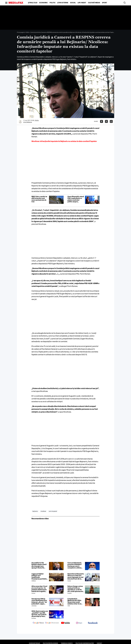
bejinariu (35, 511)
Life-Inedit (82, 3)
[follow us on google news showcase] (52, 623)
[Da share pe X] (106, 121)
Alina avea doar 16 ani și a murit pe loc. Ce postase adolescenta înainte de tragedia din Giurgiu (39, 589)
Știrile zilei (33, 3)
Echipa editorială (34, 643)
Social (73, 3)
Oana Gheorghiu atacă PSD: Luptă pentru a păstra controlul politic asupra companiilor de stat (76, 199)
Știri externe (63, 3)
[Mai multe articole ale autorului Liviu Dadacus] (20, 121)
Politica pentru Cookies (50, 643)
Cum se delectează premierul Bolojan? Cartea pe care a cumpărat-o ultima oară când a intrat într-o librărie (76, 565)
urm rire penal (53, 511)
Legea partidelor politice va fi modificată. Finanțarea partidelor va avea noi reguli (39, 576)
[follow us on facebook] (93, 623)
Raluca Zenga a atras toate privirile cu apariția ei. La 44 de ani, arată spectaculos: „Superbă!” (76, 589)
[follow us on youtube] (66, 623)
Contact (99, 643)
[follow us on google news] (38, 623)
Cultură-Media (94, 3)
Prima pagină (21, 32)
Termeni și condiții (67, 643)
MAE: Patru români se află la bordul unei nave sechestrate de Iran (39, 199)
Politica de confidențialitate (85, 643)
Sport (104, 3)
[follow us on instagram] (79, 623)
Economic (43, 3)
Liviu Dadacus (28, 122)
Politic (53, 3)
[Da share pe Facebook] (102, 121)
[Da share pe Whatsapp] (111, 121)
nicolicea (43, 511)
